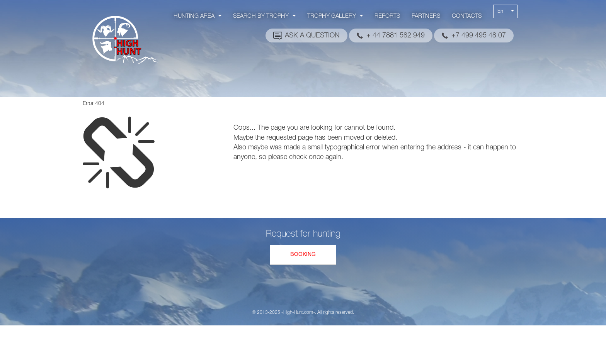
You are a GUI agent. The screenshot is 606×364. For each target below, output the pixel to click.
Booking (303, 255)
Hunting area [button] (197, 16)
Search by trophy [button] (264, 16)
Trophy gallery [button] (335, 16)
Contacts (467, 16)
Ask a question (312, 36)
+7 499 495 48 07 (479, 36)
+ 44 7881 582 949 (396, 36)
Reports (387, 16)
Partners (426, 16)
